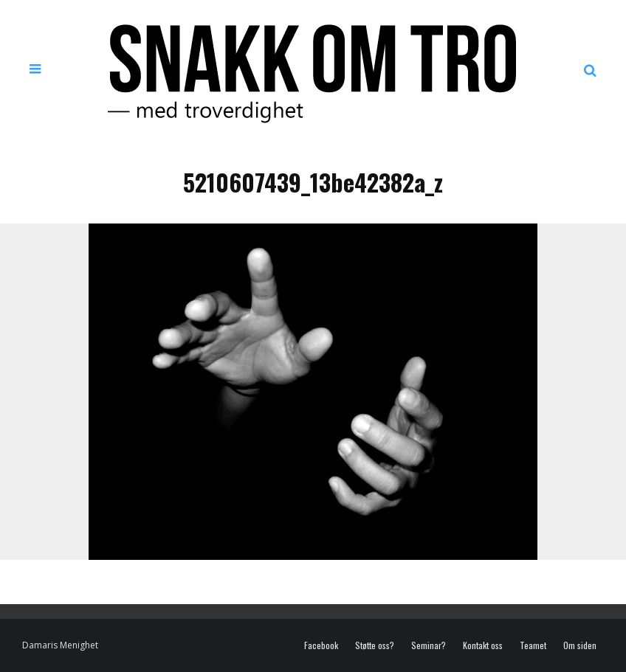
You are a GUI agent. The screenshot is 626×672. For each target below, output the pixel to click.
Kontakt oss (483, 645)
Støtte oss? (375, 645)
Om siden (580, 645)
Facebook (321, 645)
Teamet (533, 645)
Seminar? (429, 645)
